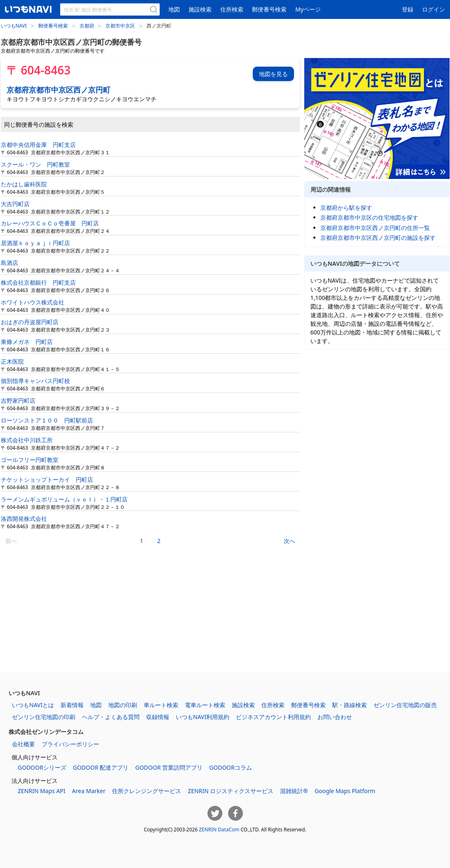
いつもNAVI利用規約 (203, 717)
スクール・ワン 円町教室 (35, 164)
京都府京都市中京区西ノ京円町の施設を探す (378, 238)
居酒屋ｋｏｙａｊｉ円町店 (35, 243)
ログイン (434, 9)
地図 (174, 9)
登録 (408, 9)
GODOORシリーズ (42, 767)
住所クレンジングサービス (147, 791)
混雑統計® (294, 791)
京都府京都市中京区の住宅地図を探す (369, 217)
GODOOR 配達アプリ (101, 767)
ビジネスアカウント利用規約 (273, 717)
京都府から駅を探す (346, 208)
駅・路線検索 (350, 705)
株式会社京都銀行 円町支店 (38, 282)
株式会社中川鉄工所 (27, 440)
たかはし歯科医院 (24, 184)
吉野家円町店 (18, 400)
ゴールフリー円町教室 (30, 460)
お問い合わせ (335, 717)
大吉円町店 (15, 204)
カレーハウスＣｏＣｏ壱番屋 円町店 (50, 223)
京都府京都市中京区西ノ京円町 (58, 90)
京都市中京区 (120, 26)
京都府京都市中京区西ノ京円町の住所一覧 (375, 228)
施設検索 (200, 9)
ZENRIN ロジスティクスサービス (231, 791)
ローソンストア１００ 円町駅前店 (47, 420)
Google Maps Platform (345, 791)
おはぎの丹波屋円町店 (30, 322)
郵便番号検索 (269, 9)
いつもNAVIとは (33, 705)
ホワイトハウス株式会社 (33, 302)
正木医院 (12, 361)
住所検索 (232, 9)
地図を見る (273, 74)
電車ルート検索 (205, 705)
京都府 (87, 26)
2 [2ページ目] (159, 541)
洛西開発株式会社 (24, 519)
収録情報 (158, 717)
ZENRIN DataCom (219, 829)
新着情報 (72, 705)
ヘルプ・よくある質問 (111, 717)
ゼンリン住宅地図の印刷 (44, 717)
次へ (289, 541)
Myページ (308, 9)
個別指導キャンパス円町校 (35, 381)
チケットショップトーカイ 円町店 (47, 479)
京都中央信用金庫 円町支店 (38, 145)
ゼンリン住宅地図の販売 (405, 705)
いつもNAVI (14, 26)
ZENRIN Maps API (42, 791)
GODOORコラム (231, 767)
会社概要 (23, 744)
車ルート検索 (161, 705)
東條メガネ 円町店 (27, 342)
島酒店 (9, 263)
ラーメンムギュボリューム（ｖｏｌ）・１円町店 (64, 499)
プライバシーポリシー (70, 744)
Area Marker (89, 791)
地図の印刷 (123, 705)
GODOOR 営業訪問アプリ (169, 767)
